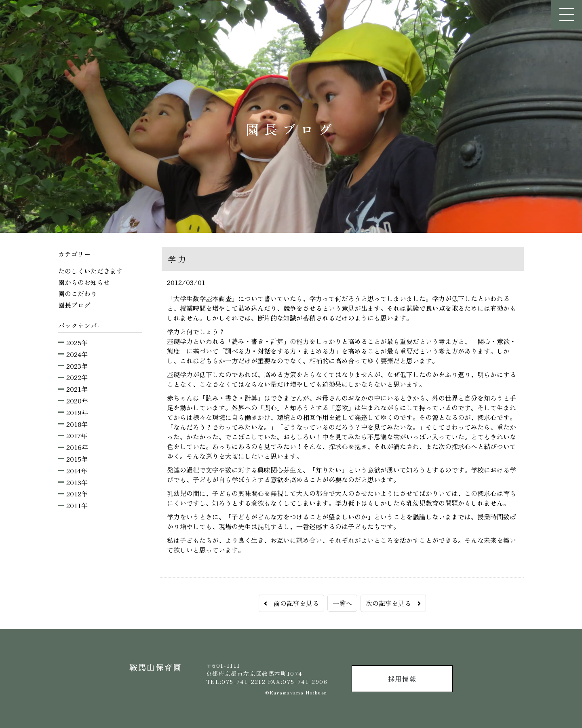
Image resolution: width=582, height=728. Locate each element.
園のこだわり (78, 293)
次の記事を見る (393, 603)
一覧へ (342, 603)
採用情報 (402, 679)
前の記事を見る (291, 603)
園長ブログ (74, 305)
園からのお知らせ (84, 282)
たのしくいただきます (91, 271)
